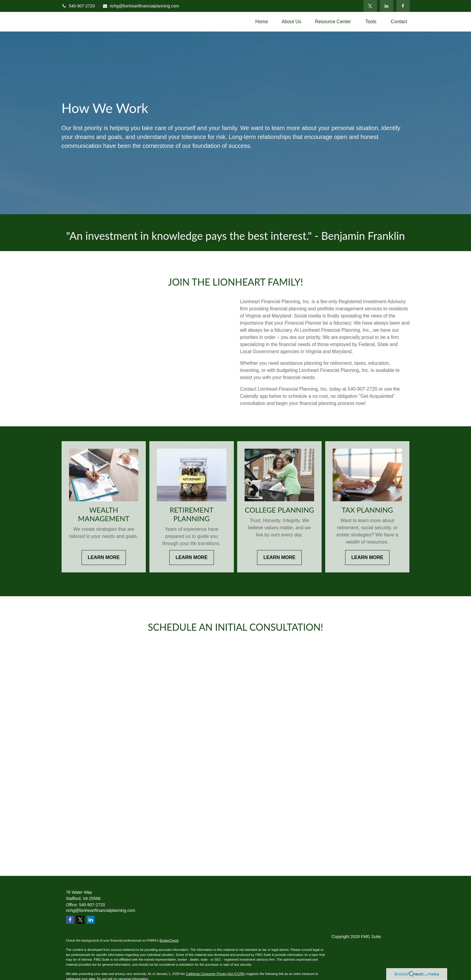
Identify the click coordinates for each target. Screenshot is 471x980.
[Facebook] (403, 6)
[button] (262, 22)
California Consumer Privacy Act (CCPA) (215, 974)
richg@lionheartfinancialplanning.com (141, 6)
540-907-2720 (78, 6)
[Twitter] (370, 6)
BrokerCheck (169, 940)
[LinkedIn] (387, 6)
